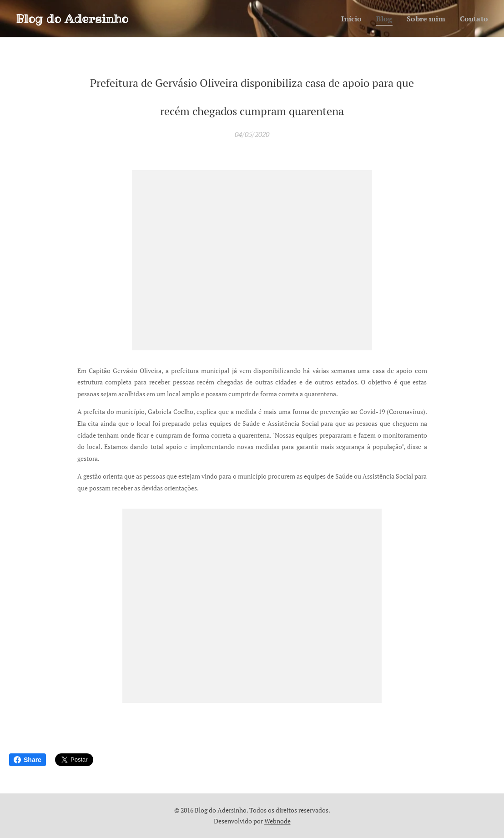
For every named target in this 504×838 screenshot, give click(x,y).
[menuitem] (348, 19)
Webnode (277, 821)
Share (28, 760)
